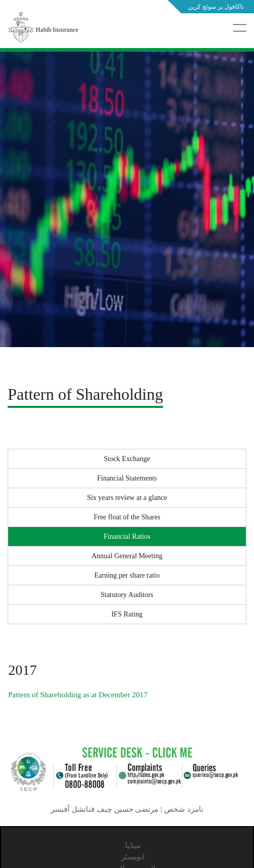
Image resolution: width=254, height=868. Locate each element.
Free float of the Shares (127, 517)
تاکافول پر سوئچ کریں (216, 7)
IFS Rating (127, 614)
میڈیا (133, 846)
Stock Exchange (127, 459)
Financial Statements (127, 478)
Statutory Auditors (127, 595)
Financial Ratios (127, 536)
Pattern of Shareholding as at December (78, 695)
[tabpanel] (127, 225)
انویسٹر (133, 857)
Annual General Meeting (127, 556)
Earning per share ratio (127, 575)
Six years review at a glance (127, 498)
